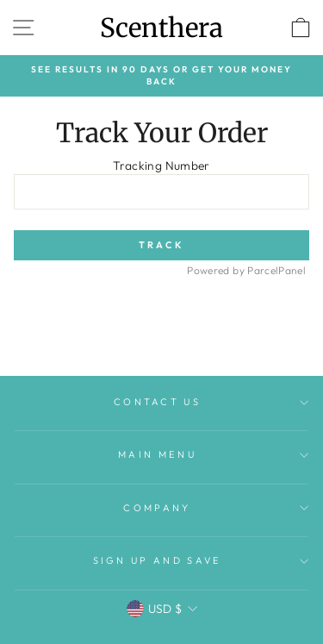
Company (216, 508)
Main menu (213, 454)
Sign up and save (201, 560)
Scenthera (161, 28)
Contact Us (211, 402)
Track (162, 245)
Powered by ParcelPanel (246, 270)
